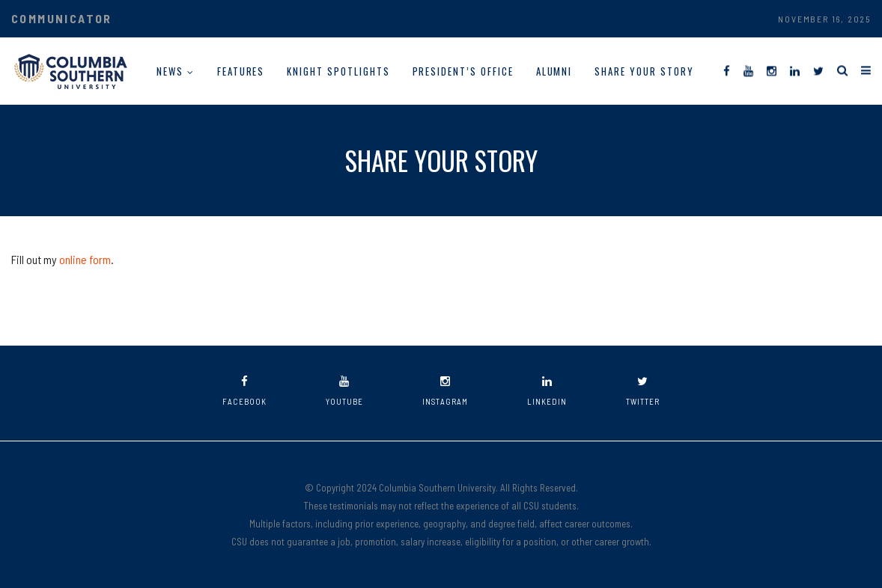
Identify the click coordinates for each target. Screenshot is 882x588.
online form (85, 259)
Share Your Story (644, 71)
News (170, 71)
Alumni (554, 71)
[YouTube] (748, 70)
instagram (445, 391)
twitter (643, 391)
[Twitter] (818, 70)
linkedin (547, 391)
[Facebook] (727, 70)
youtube (344, 391)
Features (241, 71)
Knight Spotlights (338, 71)
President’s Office (463, 71)
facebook (244, 391)
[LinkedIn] (795, 70)
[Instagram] (772, 70)
